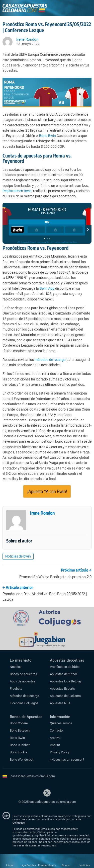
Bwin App (47, 288)
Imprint (55, 745)
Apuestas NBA (60, 703)
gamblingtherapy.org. (26, 836)
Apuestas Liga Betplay (66, 681)
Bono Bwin (48, 136)
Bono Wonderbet (22, 760)
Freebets (16, 689)
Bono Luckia (19, 752)
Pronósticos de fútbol (65, 667)
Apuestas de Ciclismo (65, 696)
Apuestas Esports (62, 689)
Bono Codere (19, 723)
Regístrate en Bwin (17, 191)
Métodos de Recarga (24, 696)
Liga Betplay (28, 865)
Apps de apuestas (23, 681)
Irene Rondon (42, 513)
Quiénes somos (61, 723)
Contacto (56, 730)
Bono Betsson (20, 730)
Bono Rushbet (20, 745)
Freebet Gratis (47, 865)
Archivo (55, 738)
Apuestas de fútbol (63, 674)
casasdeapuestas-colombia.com (33, 776)
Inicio (9, 865)
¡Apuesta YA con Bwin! (47, 491)
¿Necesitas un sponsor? (67, 760)
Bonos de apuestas (23, 674)
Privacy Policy (60, 752)
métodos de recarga (50, 360)
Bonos (66, 865)
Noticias (16, 667)
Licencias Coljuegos (24, 703)
